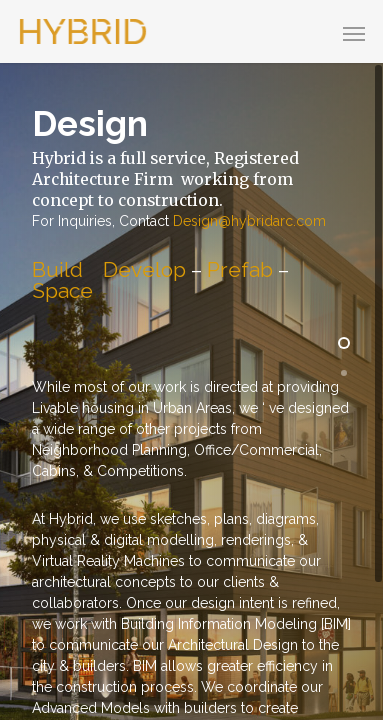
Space (62, 290)
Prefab (240, 269)
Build (57, 269)
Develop (144, 269)
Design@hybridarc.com (249, 221)
